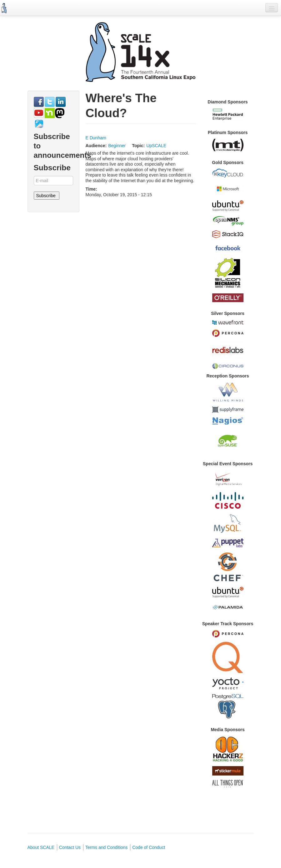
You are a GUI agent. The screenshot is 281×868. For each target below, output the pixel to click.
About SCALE (41, 847)
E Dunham (96, 138)
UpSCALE (156, 146)
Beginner (117, 146)
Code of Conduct (149, 847)
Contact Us (70, 847)
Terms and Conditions (106, 847)
